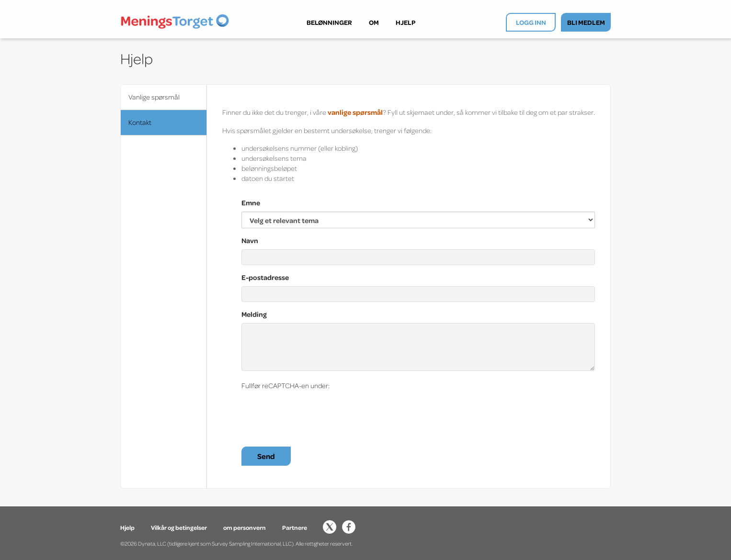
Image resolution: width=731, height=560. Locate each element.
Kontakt (140, 122)
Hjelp (128, 527)
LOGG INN (531, 22)
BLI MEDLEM (586, 22)
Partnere (295, 527)
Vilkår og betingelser (179, 527)
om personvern (245, 527)
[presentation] (314, 413)
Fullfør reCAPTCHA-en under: (286, 386)
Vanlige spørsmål (154, 97)
